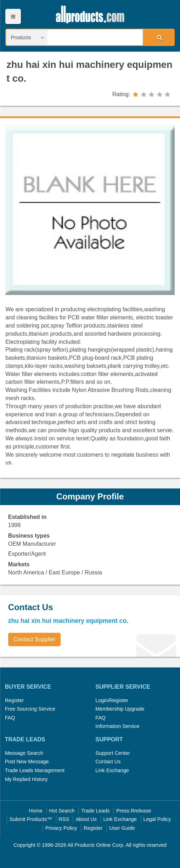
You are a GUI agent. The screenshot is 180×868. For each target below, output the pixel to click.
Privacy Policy (61, 828)
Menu (13, 16)
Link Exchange (112, 770)
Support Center (113, 753)
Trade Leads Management (35, 770)
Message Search (24, 753)
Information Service (117, 726)
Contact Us (108, 762)
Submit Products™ (31, 819)
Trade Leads (95, 811)
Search (158, 37)
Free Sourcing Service (30, 709)
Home (36, 811)
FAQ (10, 718)
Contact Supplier (34, 639)
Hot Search (62, 811)
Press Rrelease (134, 811)
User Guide (122, 828)
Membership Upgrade (120, 709)
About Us (86, 819)
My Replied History (26, 779)
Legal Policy (157, 819)
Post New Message (27, 762)
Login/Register (112, 700)
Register (15, 700)
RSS (64, 819)
